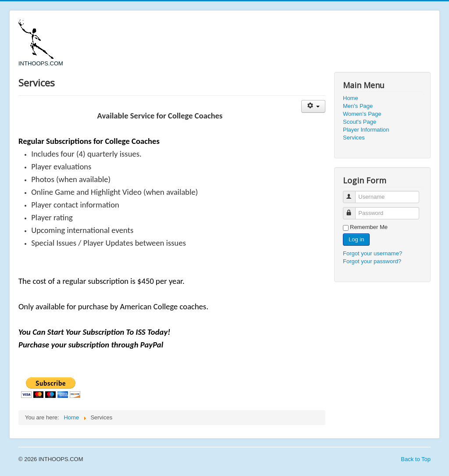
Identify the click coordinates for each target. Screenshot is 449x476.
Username (353, 193)
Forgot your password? (372, 261)
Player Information (366, 130)
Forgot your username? (372, 253)
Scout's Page (360, 122)
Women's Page (362, 114)
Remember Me (369, 227)
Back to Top (416, 459)
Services (354, 138)
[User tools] (313, 106)
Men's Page (358, 106)
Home (351, 98)
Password (353, 209)
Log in (356, 239)
